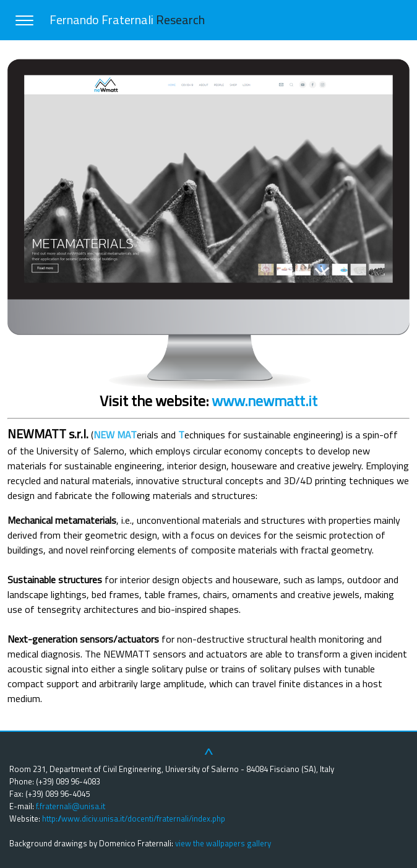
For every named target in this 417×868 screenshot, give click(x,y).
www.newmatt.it (264, 401)
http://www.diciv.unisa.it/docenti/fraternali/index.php (134, 818)
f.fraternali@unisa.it (71, 806)
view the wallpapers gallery (223, 843)
